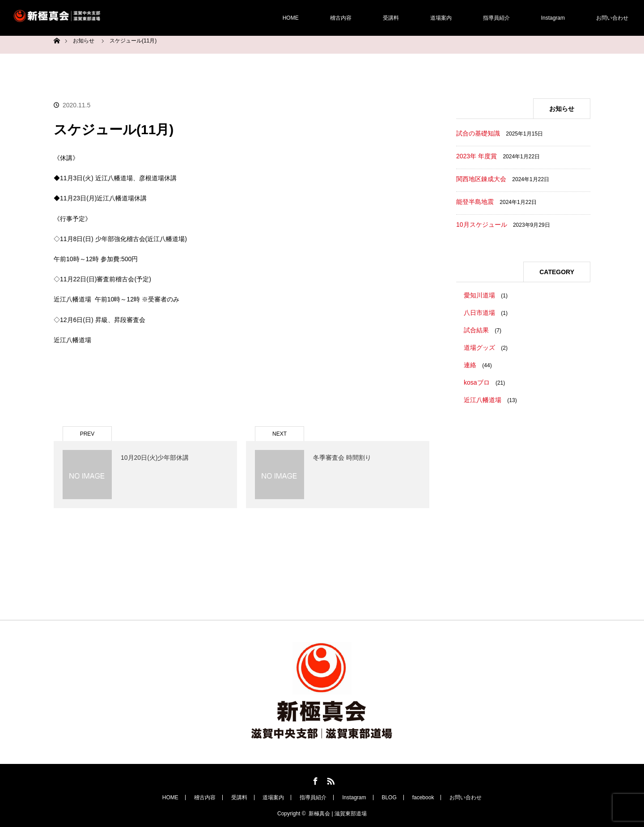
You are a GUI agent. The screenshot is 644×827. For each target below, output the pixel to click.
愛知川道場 (479, 295)
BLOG (389, 797)
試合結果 (476, 330)
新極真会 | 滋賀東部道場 (338, 814)
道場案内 (441, 18)
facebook (423, 797)
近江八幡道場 (483, 400)
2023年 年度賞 (477, 156)
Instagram (553, 18)
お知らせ (84, 41)
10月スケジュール (482, 225)
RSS (330, 780)
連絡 (470, 365)
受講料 (391, 18)
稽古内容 (341, 18)
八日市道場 (479, 313)
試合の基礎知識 (478, 133)
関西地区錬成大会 (481, 179)
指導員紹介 (496, 18)
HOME (291, 18)
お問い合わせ (612, 18)
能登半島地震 (475, 202)
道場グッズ (479, 348)
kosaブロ (477, 382)
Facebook (314, 780)
